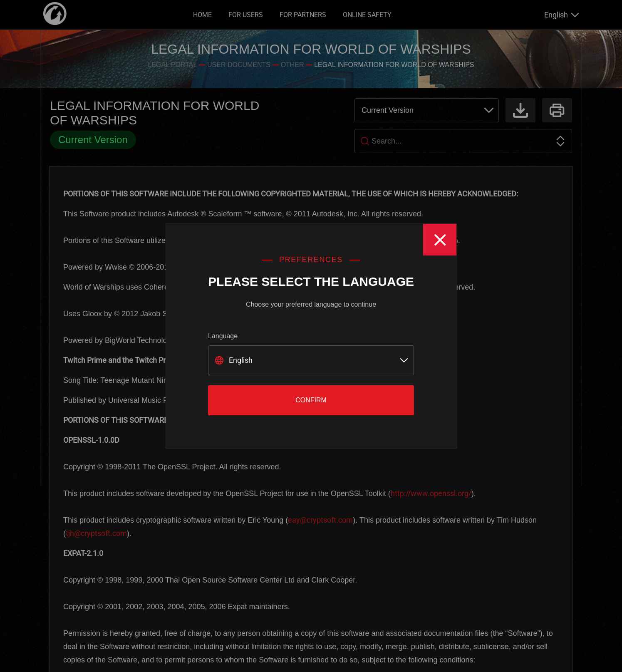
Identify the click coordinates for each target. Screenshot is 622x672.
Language (223, 336)
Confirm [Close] (311, 400)
